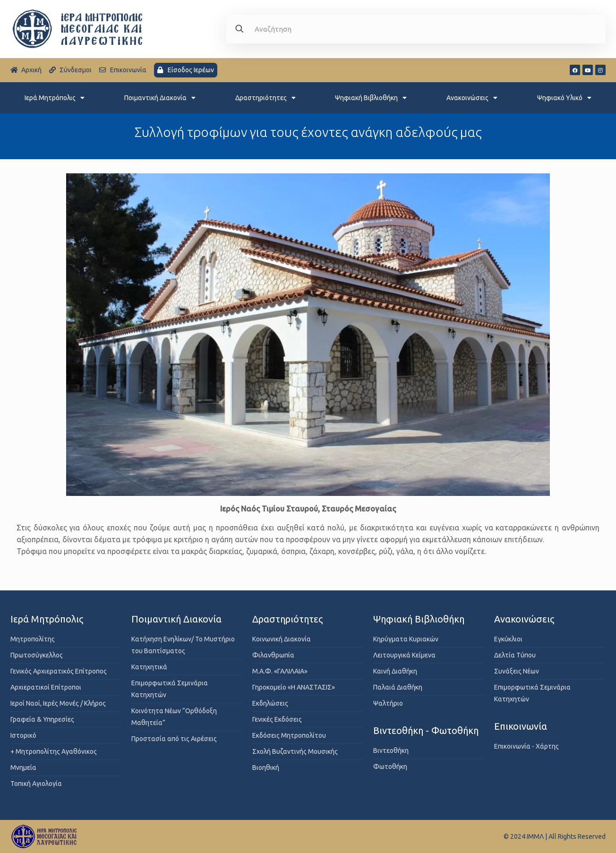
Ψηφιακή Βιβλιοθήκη (371, 98)
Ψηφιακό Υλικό (564, 98)
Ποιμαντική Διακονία (160, 98)
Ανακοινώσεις (472, 98)
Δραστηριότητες (265, 98)
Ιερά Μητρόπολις (55, 98)
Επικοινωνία (521, 726)
